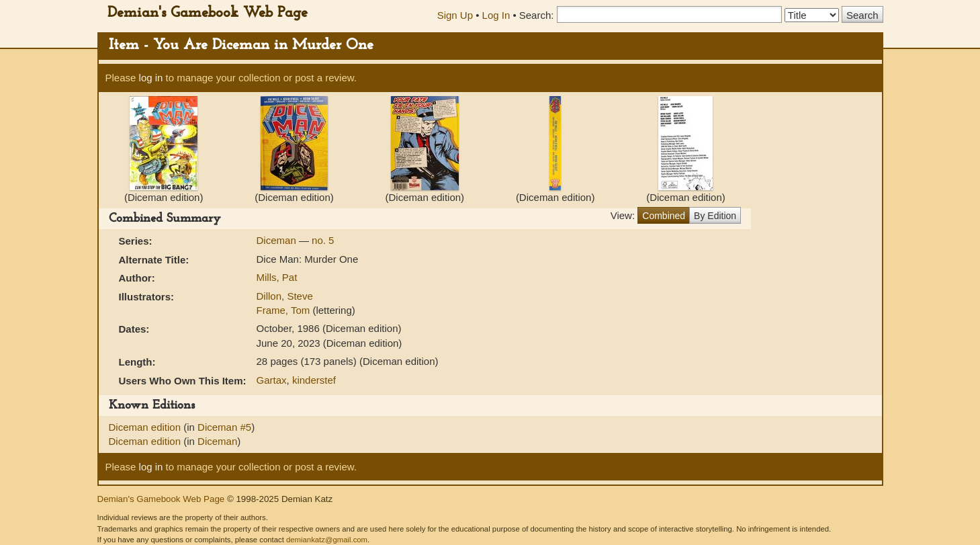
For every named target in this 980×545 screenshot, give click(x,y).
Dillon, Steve (285, 296)
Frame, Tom (285, 310)
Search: (537, 15)
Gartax (272, 380)
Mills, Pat (277, 277)
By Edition (715, 216)
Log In (496, 15)
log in (151, 78)
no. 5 (323, 240)
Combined (664, 216)
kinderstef (314, 380)
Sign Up (455, 15)
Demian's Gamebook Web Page (208, 13)
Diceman (278, 240)
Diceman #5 (224, 427)
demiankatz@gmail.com (327, 540)
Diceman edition (146, 427)
